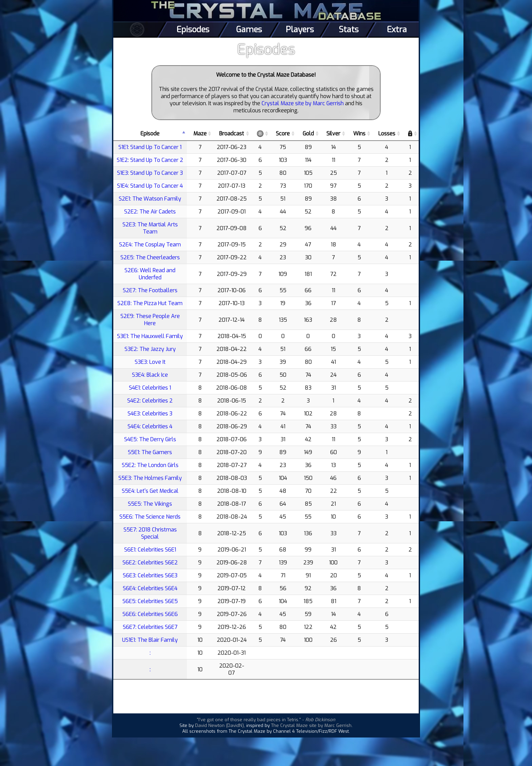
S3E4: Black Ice (150, 375)
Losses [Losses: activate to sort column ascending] (387, 134)
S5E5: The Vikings (150, 504)
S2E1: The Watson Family (150, 199)
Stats (349, 30)
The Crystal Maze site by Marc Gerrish (311, 725)
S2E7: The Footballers (150, 290)
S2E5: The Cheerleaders (150, 257)
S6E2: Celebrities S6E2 (150, 563)
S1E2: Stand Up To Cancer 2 (150, 160)
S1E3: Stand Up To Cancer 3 (150, 173)
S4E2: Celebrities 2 (150, 401)
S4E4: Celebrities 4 (150, 426)
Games (249, 30)
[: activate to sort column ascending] (260, 134)
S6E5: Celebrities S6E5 (150, 601)
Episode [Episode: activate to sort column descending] (150, 134)
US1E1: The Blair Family (150, 640)
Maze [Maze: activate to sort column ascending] (200, 134)
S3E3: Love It (150, 362)
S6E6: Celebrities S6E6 (150, 614)
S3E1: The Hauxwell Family (150, 336)
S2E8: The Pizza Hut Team (150, 303)
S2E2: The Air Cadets (150, 212)
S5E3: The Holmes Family (150, 478)
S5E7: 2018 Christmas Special (150, 533)
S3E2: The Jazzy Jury (150, 349)
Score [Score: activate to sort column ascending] (283, 134)
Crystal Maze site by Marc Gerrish (303, 103)
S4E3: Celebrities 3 (150, 414)
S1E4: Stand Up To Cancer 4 (150, 186)
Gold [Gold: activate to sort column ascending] (308, 134)
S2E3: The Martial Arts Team (150, 228)
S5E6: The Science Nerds (150, 517)
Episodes (193, 30)
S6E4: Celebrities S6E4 (150, 588)
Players (300, 30)
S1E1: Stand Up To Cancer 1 (150, 147)
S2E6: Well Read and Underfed (150, 274)
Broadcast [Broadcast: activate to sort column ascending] (232, 134)
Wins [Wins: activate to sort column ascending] (359, 134)
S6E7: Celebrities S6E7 (150, 627)
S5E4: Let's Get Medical (150, 491)
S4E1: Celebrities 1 (150, 388)
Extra (397, 30)
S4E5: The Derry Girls (150, 439)
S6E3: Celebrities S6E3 (150, 575)
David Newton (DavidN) (220, 725)
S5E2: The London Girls (150, 465)
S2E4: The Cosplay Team (150, 245)
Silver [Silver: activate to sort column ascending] (333, 134)
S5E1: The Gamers (150, 452)
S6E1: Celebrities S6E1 (150, 550)
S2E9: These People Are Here (150, 320)
